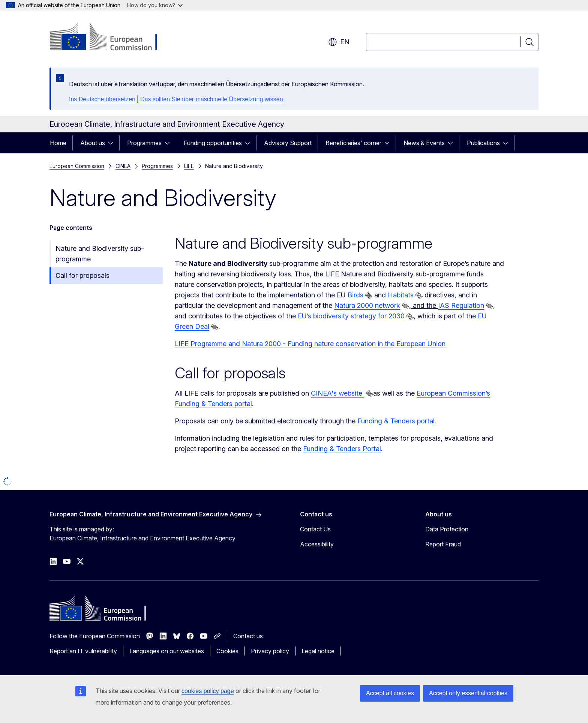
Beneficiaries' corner (353, 143)
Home (58, 143)
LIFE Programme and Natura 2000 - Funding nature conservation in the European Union (310, 344)
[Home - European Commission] (110, 37)
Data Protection (447, 529)
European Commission (77, 166)
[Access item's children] (113, 143)
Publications (483, 143)
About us (93, 143)
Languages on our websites (167, 651)
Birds (355, 295)
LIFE (189, 166)
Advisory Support (288, 143)
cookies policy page (208, 691)
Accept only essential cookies (468, 693)
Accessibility (317, 544)
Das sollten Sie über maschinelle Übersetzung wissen (212, 99)
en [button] (339, 42)
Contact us (248, 636)
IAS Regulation (461, 305)
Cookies (227, 651)
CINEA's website (337, 393)
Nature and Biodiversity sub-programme (100, 254)
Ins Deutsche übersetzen (102, 99)
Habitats (401, 295)
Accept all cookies (390, 693)
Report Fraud (443, 544)
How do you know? (155, 5)
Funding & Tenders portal (396, 421)
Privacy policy (270, 651)
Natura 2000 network (367, 305)
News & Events (424, 143)
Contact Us (315, 529)
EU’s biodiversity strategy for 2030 (351, 316)
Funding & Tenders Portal (342, 449)
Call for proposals (82, 275)
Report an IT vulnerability (83, 651)
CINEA (123, 166)
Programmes (144, 143)
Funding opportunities (213, 143)
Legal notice (318, 651)
